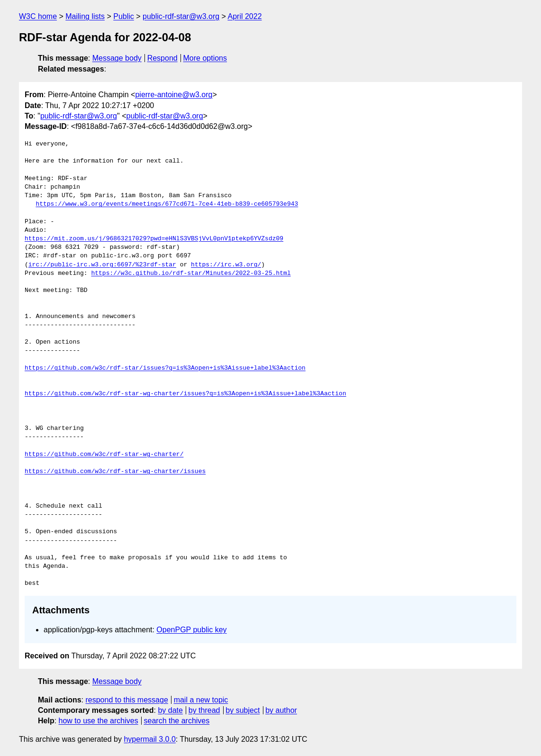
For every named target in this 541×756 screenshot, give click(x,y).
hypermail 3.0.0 (149, 739)
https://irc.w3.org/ (226, 265)
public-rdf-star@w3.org (181, 16)
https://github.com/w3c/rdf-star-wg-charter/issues (115, 472)
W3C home (38, 16)
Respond (162, 58)
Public (124, 16)
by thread (204, 710)
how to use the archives (99, 721)
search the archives (177, 721)
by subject (243, 710)
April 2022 (244, 16)
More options (205, 58)
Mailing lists (85, 16)
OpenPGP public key (191, 630)
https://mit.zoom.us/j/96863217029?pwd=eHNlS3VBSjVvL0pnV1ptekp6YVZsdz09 (154, 239)
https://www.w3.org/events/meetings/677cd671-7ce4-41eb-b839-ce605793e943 (167, 204)
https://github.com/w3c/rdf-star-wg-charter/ (104, 455)
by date (170, 710)
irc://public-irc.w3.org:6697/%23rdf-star (102, 265)
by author (281, 710)
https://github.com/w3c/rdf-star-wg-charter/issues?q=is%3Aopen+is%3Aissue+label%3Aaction (185, 394)
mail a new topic (201, 700)
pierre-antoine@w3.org (174, 95)
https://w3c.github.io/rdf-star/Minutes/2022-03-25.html (191, 273)
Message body (117, 58)
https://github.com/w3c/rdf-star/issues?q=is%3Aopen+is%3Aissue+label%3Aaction (165, 368)
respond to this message (126, 700)
